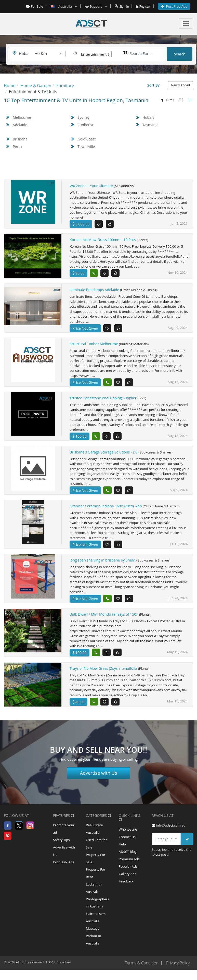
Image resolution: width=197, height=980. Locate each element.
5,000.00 (81, 224)
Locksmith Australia (94, 896)
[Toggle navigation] (186, 23)
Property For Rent (96, 881)
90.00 (78, 273)
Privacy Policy (178, 973)
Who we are (128, 835)
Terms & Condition (141, 973)
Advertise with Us (99, 779)
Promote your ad (64, 835)
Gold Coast (87, 139)
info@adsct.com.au (169, 831)
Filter (168, 100)
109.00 (79, 656)
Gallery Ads (127, 881)
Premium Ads (129, 866)
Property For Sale (96, 865)
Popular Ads (128, 874)
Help (122, 851)
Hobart (148, 117)
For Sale (33, 6)
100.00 (79, 439)
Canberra (85, 125)
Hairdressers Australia (96, 927)
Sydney (83, 117)
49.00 (78, 705)
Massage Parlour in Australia (93, 946)
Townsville (86, 146)
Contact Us (127, 843)
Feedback (126, 889)
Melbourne (22, 117)
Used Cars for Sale (96, 850)
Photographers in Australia (97, 911)
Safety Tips (61, 846)
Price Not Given (85, 331)
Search (180, 54)
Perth (17, 146)
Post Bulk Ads (63, 869)
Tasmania (150, 125)
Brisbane (20, 139)
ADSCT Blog (128, 858)
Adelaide (20, 125)
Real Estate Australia (94, 835)
